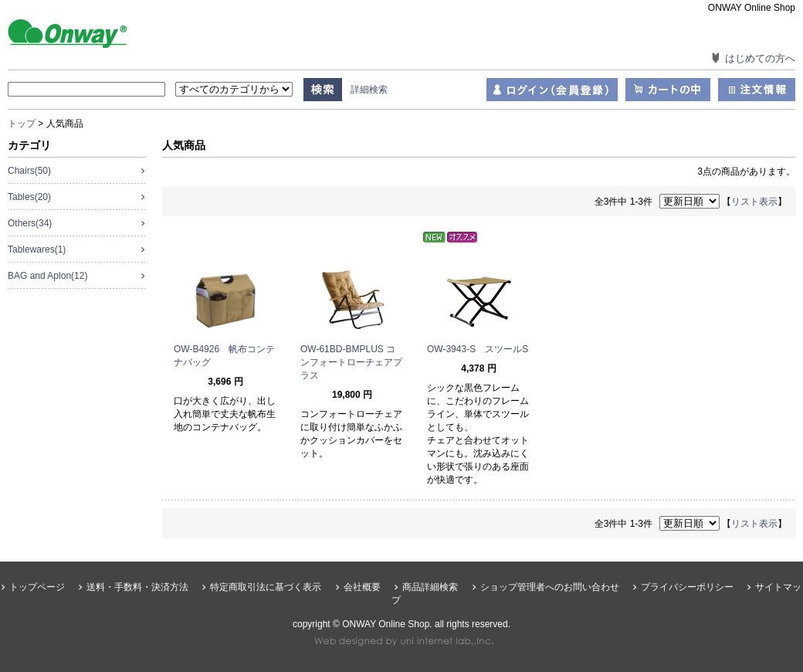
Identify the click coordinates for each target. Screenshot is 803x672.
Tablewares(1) (37, 249)
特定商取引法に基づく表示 (266, 587)
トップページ (37, 587)
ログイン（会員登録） (552, 90)
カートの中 (668, 90)
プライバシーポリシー (687, 587)
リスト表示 (754, 202)
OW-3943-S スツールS (478, 349)
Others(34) (30, 223)
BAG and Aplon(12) (47, 276)
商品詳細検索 (430, 587)
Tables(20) (29, 197)
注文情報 (757, 90)
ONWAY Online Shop (85, 32)
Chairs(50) (29, 171)
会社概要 (362, 587)
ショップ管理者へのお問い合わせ (550, 587)
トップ (22, 124)
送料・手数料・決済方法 (137, 587)
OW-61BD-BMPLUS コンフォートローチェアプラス (351, 362)
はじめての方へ (760, 58)
